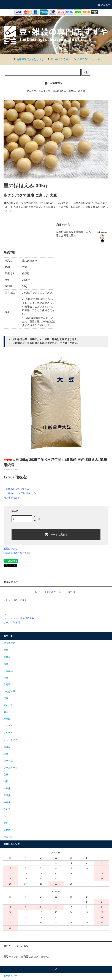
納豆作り (32, 91)
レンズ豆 (8, 733)
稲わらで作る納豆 (59, 59)
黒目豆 (7, 747)
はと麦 (82, 91)
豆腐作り (8, 795)
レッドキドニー (12, 740)
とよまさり (44, 91)
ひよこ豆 (8, 726)
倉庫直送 (8, 837)
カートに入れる (56, 534)
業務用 (16, 623)
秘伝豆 (72, 91)
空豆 (6, 775)
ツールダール (10, 768)
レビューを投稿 (67, 592)
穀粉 (6, 823)
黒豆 (6, 664)
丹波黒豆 (8, 671)
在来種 (7, 719)
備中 (6, 712)
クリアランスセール (86, 59)
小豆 (6, 678)
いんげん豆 (9, 691)
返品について (10, 549)
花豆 (6, 698)
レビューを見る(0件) (46, 592)
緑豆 (6, 754)
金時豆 (7, 685)
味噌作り (8, 788)
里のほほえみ (59, 91)
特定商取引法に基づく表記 (17, 553)
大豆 (15, 618)
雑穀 (6, 782)
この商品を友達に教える (16, 489)
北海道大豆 (9, 643)
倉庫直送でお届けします (28, 59)
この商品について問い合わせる (20, 493)
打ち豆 (7, 809)
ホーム (7, 614)
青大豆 (7, 657)
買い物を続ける (12, 498)
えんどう (8, 705)
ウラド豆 (8, 761)
